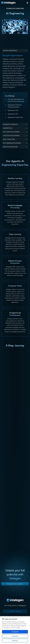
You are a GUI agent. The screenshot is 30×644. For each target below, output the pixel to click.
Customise (15, 636)
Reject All (15, 641)
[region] (15, 630)
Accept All (15, 632)
